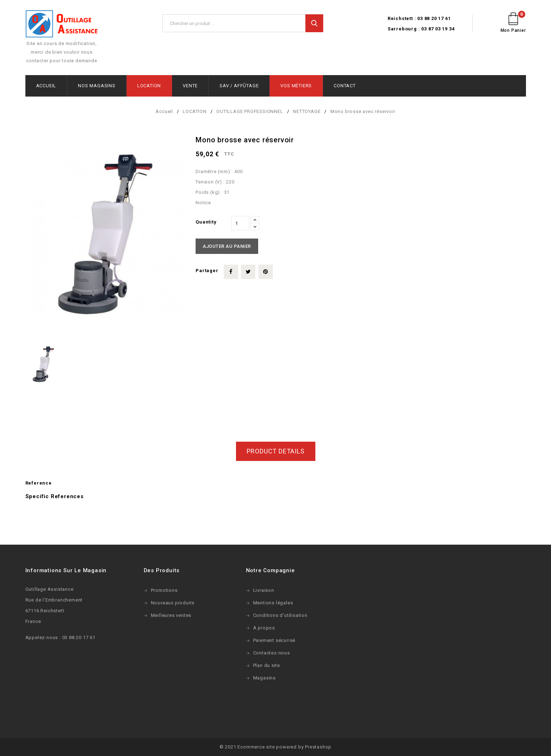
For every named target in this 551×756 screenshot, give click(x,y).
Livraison (264, 590)
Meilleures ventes (171, 615)
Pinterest (266, 272)
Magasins (264, 678)
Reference (39, 483)
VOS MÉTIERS (296, 86)
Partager (231, 272)
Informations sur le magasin (66, 570)
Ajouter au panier (227, 246)
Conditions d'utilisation (280, 615)
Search (314, 23)
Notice (203, 203)
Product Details (276, 451)
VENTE (190, 86)
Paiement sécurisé (274, 640)
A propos (264, 628)
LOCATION (149, 86)
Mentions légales (273, 603)
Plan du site (267, 665)
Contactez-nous (272, 653)
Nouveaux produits (173, 603)
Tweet (248, 272)
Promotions (164, 590)
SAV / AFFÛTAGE (239, 86)
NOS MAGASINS (97, 86)
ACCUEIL (46, 86)
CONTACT (345, 86)
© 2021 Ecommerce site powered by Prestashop (275, 747)
